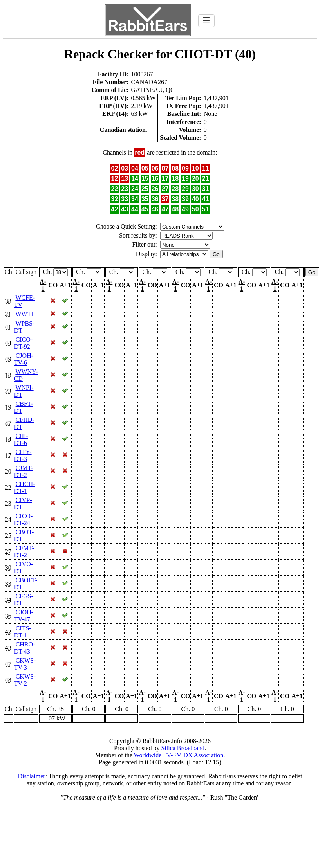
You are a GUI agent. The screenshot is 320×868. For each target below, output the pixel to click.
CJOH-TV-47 (24, 616)
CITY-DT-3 (23, 455)
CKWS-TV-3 (25, 664)
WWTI (24, 314)
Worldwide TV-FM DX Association (179, 755)
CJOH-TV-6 (24, 359)
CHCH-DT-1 (25, 487)
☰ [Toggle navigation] (206, 21)
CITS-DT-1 (23, 632)
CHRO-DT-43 (25, 648)
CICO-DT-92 (24, 343)
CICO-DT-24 (24, 520)
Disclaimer (31, 776)
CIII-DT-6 (21, 439)
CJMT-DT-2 (24, 471)
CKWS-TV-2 (25, 680)
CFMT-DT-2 (24, 552)
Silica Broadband (183, 748)
